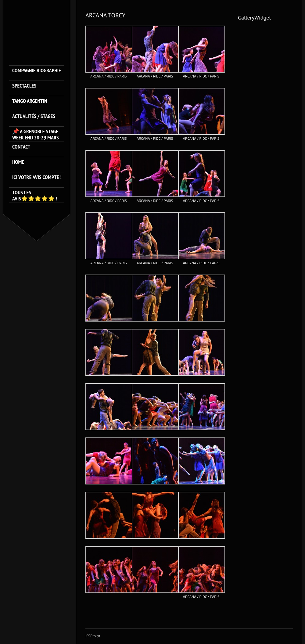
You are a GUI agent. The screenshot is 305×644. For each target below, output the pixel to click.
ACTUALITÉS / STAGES (34, 116)
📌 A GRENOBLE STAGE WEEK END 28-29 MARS (36, 135)
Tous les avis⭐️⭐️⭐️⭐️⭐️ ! (35, 196)
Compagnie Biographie (37, 71)
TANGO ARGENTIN (30, 101)
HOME (18, 162)
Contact (21, 147)
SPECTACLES (24, 86)
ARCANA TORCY (105, 15)
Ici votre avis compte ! (37, 177)
